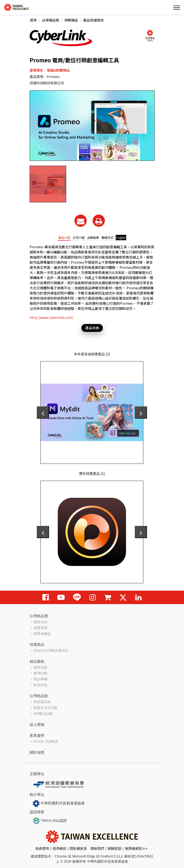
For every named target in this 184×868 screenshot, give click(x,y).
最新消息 (40, 667)
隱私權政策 (78, 848)
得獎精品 (71, 20)
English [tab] (121, 237)
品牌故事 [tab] (93, 237)
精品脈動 (37, 661)
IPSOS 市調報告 (46, 741)
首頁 (33, 20)
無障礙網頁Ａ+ (136, 848)
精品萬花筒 (42, 702)
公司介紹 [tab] (79, 237)
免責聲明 (42, 848)
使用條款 (60, 848)
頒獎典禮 (40, 628)
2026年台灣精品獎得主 (51, 651)
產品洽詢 (92, 328)
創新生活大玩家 (46, 708)
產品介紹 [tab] (64, 237)
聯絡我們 (97, 848)
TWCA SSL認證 (50, 821)
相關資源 (114, 848)
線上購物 (37, 724)
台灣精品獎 (50, 20)
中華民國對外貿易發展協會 (59, 803)
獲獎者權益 (42, 634)
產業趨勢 (37, 735)
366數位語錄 (43, 714)
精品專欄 (40, 679)
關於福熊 (37, 752)
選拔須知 (40, 622)
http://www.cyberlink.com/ (51, 317)
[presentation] (43, 412)
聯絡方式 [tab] (108, 237)
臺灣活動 (40, 673)
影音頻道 (40, 685)
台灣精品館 (39, 696)
